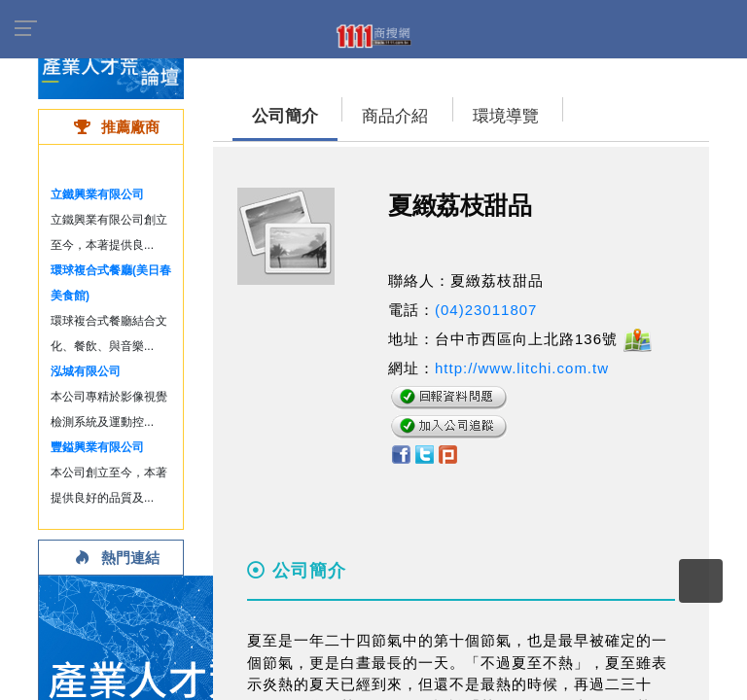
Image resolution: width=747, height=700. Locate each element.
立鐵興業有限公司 (97, 194)
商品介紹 (395, 116)
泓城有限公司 (86, 371)
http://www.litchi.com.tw (522, 368)
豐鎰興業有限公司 (97, 447)
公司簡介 (285, 116)
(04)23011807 (486, 310)
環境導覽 (506, 116)
